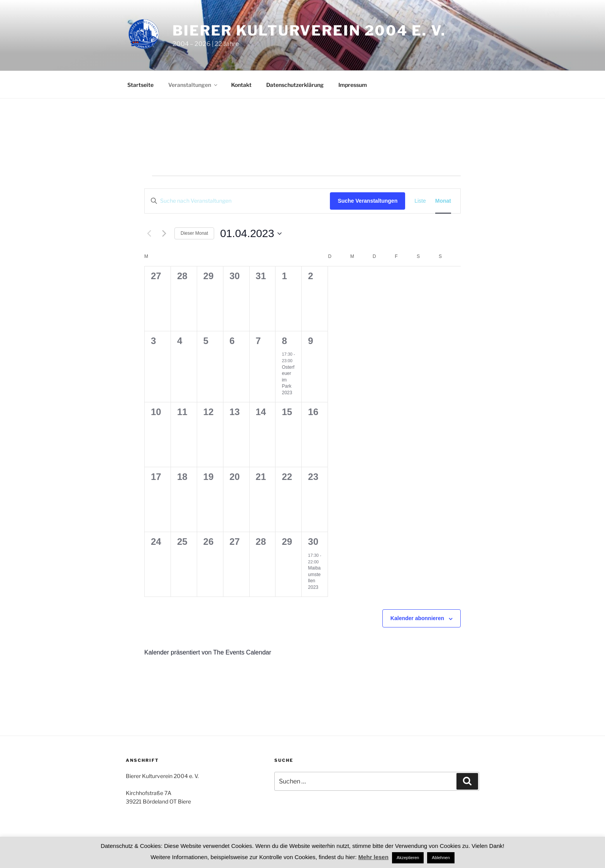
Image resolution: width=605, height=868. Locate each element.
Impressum (353, 85)
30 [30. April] (313, 542)
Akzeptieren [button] (408, 858)
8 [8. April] (284, 341)
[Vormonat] (149, 234)
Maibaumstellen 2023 (314, 578)
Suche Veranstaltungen (368, 201)
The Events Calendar (242, 652)
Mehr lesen (373, 857)
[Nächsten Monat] (164, 234)
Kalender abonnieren (417, 618)
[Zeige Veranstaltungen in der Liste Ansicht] (420, 201)
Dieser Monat (194, 233)
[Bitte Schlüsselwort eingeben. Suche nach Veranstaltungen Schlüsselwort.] (237, 201)
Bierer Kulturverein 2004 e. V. (309, 31)
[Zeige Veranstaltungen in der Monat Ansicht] (443, 201)
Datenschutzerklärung (295, 85)
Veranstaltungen (193, 85)
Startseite (140, 85)
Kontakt (241, 85)
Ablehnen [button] (441, 858)
